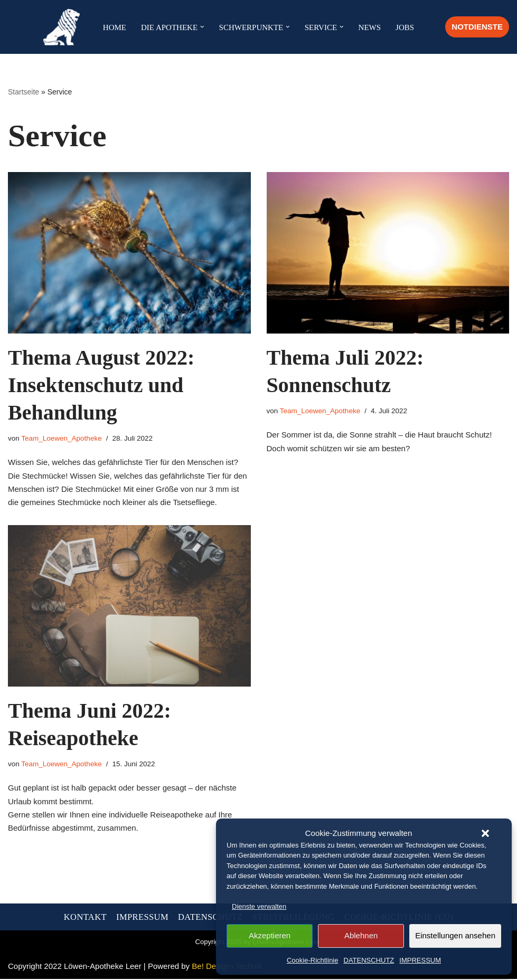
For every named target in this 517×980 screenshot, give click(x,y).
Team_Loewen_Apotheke (61, 438)
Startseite (23, 92)
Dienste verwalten (259, 906)
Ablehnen (361, 935)
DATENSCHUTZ (369, 960)
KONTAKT (85, 918)
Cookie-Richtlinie (313, 960)
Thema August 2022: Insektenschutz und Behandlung (101, 385)
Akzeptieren (270, 935)
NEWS (370, 27)
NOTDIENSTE (477, 27)
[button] (485, 833)
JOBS (405, 27)
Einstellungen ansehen (455, 935)
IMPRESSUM (420, 960)
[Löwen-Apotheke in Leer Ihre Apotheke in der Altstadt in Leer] (64, 27)
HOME (115, 27)
